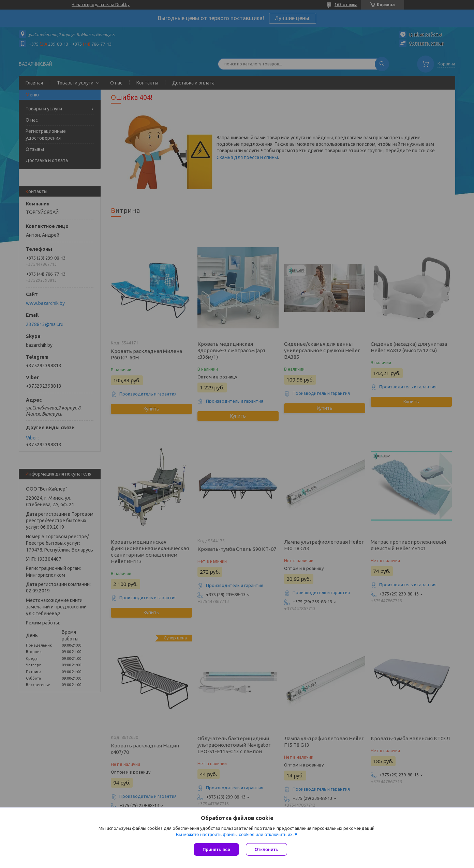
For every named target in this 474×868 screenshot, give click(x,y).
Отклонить (266, 849)
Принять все (216, 849)
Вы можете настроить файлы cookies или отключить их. (235, 834)
